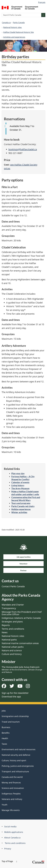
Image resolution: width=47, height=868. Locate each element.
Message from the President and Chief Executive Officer (22, 613)
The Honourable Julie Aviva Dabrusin (22, 669)
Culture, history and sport (14, 760)
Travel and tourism (11, 722)
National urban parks (13, 647)
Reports (6, 625)
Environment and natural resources (19, 749)
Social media (10, 827)
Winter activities (19, 512)
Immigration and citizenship (15, 716)
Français (42, 2)
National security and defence (16, 755)
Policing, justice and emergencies (18, 766)
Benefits (6, 733)
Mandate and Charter (13, 605)
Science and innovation (13, 788)
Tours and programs (21, 503)
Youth (4, 805)
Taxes (4, 744)
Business (6, 727)
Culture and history (12, 654)
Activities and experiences (14, 37)
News (5, 632)
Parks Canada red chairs (23, 506)
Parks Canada (19, 23)
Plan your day (18, 473)
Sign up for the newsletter (15, 693)
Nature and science (12, 650)
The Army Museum (20, 488)
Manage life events (11, 810)
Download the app (11, 697)
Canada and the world (12, 777)
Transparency (9, 608)
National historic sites (12, 27)
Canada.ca (6, 23)
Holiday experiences (21, 509)
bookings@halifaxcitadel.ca (23, 149)
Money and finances (11, 783)
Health (5, 738)
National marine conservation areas (20, 643)
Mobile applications (14, 832)
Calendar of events (20, 482)
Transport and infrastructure (15, 771)
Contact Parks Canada (13, 586)
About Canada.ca (12, 838)
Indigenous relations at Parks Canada (21, 618)
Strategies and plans (12, 622)
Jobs (4, 711)
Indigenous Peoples (11, 794)
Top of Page (9, 861)
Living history (18, 485)
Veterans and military (12, 799)
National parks (9, 640)
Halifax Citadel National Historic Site (18, 32)
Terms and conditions (13, 629)
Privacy (8, 849)
